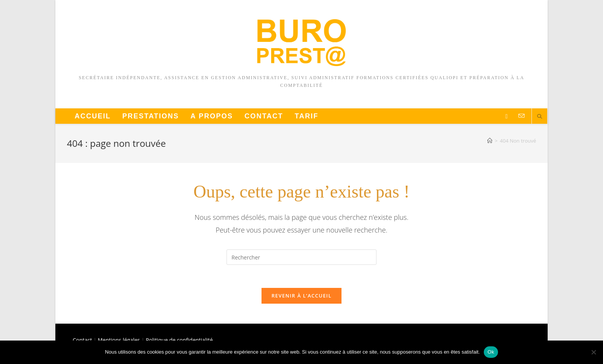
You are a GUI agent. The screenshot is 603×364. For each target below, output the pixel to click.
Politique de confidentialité (179, 340)
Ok (491, 352)
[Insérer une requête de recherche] (301, 257)
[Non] (593, 352)
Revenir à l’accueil (301, 296)
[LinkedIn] (506, 116)
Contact (82, 340)
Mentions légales (119, 340)
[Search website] (540, 117)
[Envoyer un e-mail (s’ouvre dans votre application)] (521, 116)
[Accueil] (490, 141)
